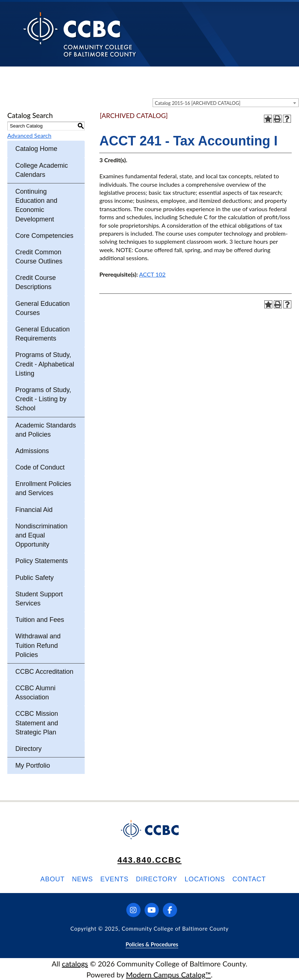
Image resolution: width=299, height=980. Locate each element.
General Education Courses (43, 308)
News (83, 879)
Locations (205, 879)
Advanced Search (29, 135)
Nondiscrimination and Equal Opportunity (41, 535)
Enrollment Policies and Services (43, 488)
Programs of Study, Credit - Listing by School (43, 399)
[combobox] (226, 103)
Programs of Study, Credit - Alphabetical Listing (45, 364)
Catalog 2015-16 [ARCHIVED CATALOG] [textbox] (198, 103)
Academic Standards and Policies (46, 430)
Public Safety (34, 578)
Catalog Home (36, 149)
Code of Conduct (40, 467)
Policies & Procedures (152, 944)
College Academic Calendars (42, 170)
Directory (28, 749)
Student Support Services (39, 599)
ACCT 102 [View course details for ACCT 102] (152, 274)
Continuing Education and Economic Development (36, 205)
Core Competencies (44, 236)
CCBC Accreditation (44, 672)
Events (114, 879)
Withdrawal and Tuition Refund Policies (38, 645)
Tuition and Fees (40, 620)
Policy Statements (42, 561)
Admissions (32, 451)
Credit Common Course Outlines (39, 257)
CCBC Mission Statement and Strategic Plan (37, 723)
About (53, 879)
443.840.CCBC (150, 860)
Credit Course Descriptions (36, 282)
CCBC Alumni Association (35, 693)
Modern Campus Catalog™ (168, 975)
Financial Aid (34, 510)
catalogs (75, 964)
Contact (249, 879)
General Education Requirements (43, 334)
